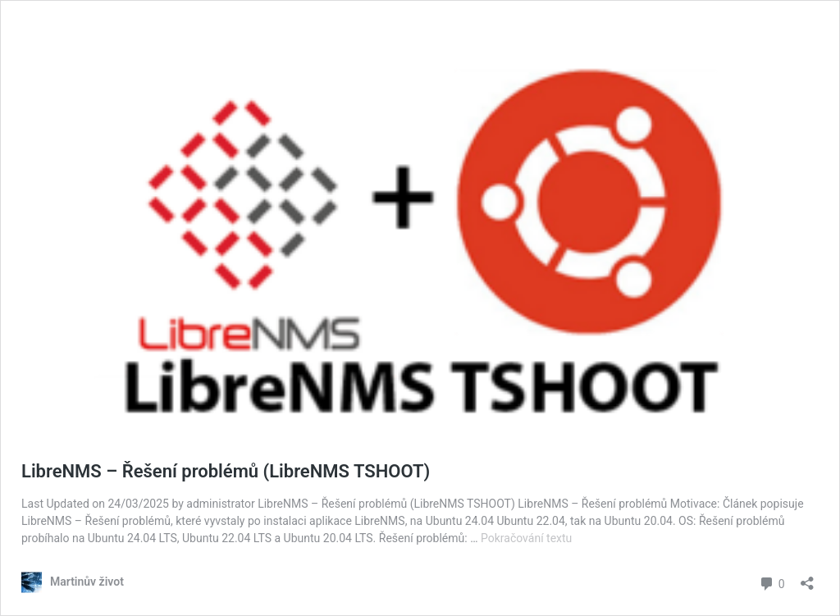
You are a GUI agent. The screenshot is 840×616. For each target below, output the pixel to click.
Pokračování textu (526, 538)
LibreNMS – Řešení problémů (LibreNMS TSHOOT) (226, 471)
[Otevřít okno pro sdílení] (807, 578)
